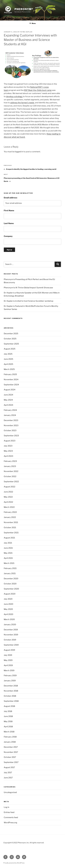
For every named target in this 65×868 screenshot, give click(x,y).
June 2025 (8, 359)
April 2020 (8, 614)
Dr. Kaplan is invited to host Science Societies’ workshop (29, 301)
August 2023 (10, 441)
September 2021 (11, 533)
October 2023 (10, 430)
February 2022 (10, 512)
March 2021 (9, 563)
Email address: (11, 198)
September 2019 (11, 645)
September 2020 (11, 589)
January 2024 (10, 415)
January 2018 (10, 742)
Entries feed (9, 812)
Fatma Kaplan (26, 32)
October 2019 (10, 640)
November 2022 (11, 471)
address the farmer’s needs (22, 103)
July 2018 (8, 711)
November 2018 (11, 691)
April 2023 (8, 456)
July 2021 (8, 543)
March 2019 (9, 670)
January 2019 (10, 681)
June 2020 (8, 604)
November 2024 (11, 379)
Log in (7, 807)
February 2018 (10, 737)
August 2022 (10, 487)
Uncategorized (10, 792)
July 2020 (8, 599)
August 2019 (9, 650)
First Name (9, 210)
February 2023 (10, 461)
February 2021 (10, 568)
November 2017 (11, 752)
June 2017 (8, 778)
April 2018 (8, 727)
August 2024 (10, 390)
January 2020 (10, 624)
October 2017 (10, 757)
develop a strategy (15, 96)
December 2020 (11, 579)
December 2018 (11, 686)
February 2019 (10, 675)
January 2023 (10, 466)
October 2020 (10, 584)
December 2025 (11, 334)
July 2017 (8, 772)
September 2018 (11, 701)
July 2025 (8, 354)
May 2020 (8, 609)
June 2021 (8, 548)
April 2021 (8, 558)
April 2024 (8, 405)
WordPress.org (10, 823)
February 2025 (10, 374)
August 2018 (9, 706)
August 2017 (9, 767)
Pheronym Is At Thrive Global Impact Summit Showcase (28, 288)
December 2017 (11, 747)
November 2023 (11, 425)
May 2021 (8, 553)
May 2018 (8, 721)
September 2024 (11, 385)
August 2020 (10, 594)
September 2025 (11, 344)
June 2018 (8, 716)
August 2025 (10, 349)
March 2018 (9, 732)
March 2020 (9, 619)
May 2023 (8, 451)
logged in (19, 152)
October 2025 (10, 339)
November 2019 (11, 635)
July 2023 (8, 446)
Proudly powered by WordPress (14, 863)
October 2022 (10, 476)
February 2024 (10, 410)
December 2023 (11, 420)
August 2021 (9, 538)
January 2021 (10, 573)
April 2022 (8, 502)
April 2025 (8, 364)
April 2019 (8, 665)
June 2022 (8, 492)
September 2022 (11, 482)
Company (8, 236)
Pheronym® (24, 9)
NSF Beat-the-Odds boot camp (38, 90)
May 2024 (8, 400)
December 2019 (11, 630)
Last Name (9, 223)
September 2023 (11, 436)
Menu (33, 23)
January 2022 (10, 517)
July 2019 (8, 655)
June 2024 (8, 395)
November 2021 (11, 522)
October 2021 (10, 527)
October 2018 (10, 696)
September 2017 (11, 762)
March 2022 (9, 507)
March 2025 (9, 369)
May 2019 (8, 660)
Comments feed (11, 817)
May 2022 (8, 497)
